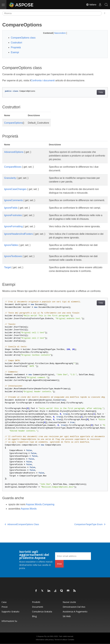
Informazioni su (9, 621)
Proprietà (16, 47)
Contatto (71, 640)
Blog (34, 616)
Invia (59, 564)
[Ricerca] (52, 13)
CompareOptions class (23, 38)
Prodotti (36, 602)
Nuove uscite (69, 602)
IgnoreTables (11, 245)
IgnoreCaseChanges (15, 189)
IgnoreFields (11, 208)
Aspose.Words (29, 509)
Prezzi (5, 607)
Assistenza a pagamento (75, 612)
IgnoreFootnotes (13, 215)
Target (7, 267)
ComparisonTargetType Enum (90, 524)
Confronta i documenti (43, 80)
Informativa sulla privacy (45, 640)
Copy (101, 92)
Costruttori (16, 43)
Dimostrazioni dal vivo (74, 607)
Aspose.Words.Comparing (40, 504)
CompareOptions (13, 123)
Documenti (38, 607)
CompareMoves (13, 167)
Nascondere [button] (60, 33)
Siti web (67, 616)
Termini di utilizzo (61, 640)
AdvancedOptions (14, 152)
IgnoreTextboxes (13, 256)
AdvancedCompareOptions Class (22, 524)
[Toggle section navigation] (105, 13)
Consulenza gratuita (42, 612)
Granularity (10, 178)
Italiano (91, 5)
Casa (4, 602)
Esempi (15, 52)
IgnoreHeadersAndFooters (19, 234)
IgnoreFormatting (13, 226)
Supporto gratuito (10, 612)
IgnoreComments (14, 200)
